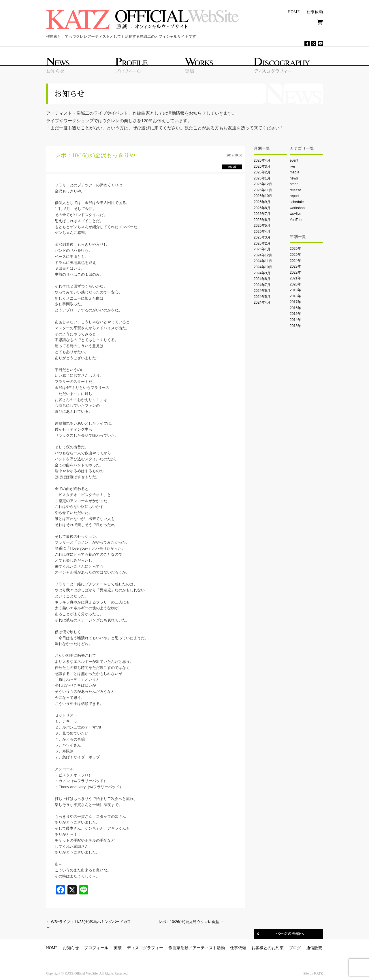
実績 (118, 948)
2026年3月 (262, 167)
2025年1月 (262, 249)
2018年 (295, 296)
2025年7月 (262, 214)
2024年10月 (263, 267)
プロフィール (96, 948)
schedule (297, 202)
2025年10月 (263, 196)
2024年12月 (263, 255)
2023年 (295, 266)
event (294, 160)
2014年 (295, 320)
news (294, 178)
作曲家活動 (178, 948)
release (295, 190)
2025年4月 (262, 232)
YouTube (296, 220)
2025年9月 (262, 202)
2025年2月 (262, 243)
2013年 (295, 326)
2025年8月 (262, 208)
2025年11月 (263, 190)
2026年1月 (262, 178)
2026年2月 (262, 172)
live (292, 167)
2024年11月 (263, 261)
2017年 (295, 302)
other (294, 184)
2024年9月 (262, 273)
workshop (297, 208)
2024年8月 (262, 279)
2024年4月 (262, 302)
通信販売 (314, 948)
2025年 (295, 255)
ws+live (295, 214)
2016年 (295, 308)
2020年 (295, 284)
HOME (52, 948)
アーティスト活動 (209, 948)
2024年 (295, 261)
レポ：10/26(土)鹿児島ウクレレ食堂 (191, 922)
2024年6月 (262, 291)
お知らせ (71, 948)
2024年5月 (262, 297)
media (294, 172)
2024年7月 (262, 285)
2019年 (295, 290)
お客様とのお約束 (268, 948)
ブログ (295, 948)
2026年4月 (262, 160)
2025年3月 (262, 237)
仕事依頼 (238, 948)
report (294, 196)
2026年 (295, 249)
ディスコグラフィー (145, 948)
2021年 (295, 278)
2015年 (295, 314)
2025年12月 (263, 184)
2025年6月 (262, 220)
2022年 (295, 273)
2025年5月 (262, 226)
